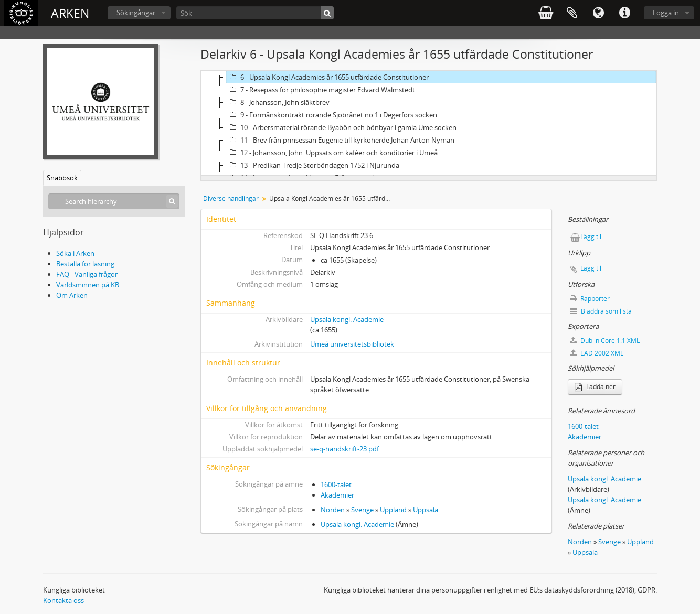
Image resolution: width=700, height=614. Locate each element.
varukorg (546, 13)
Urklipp (572, 13)
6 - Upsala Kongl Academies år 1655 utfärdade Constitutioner (328, 77)
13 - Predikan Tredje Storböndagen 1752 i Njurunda (313, 165)
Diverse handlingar (231, 198)
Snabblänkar (624, 13)
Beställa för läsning (85, 264)
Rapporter (590, 299)
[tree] (429, 123)
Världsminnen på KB (88, 285)
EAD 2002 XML (597, 353)
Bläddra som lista (601, 311)
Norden (333, 510)
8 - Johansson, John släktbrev (278, 102)
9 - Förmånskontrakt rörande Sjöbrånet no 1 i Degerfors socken (332, 115)
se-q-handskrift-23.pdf (344, 449)
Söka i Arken (75, 253)
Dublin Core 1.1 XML (605, 341)
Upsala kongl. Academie (347, 319)
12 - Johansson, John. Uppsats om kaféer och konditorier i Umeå (332, 153)
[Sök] (255, 13)
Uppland (393, 510)
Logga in (666, 13)
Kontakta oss (63, 600)
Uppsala (426, 510)
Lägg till (592, 237)
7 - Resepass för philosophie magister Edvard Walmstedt (321, 90)
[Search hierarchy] (114, 201)
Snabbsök (62, 178)
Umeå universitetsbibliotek (352, 344)
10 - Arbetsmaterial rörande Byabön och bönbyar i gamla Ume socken (342, 127)
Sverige (362, 510)
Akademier (337, 495)
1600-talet (336, 484)
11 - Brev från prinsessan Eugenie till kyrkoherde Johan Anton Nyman (341, 140)
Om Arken (72, 295)
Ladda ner (595, 387)
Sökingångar (136, 13)
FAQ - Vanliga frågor (87, 274)
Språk (598, 13)
